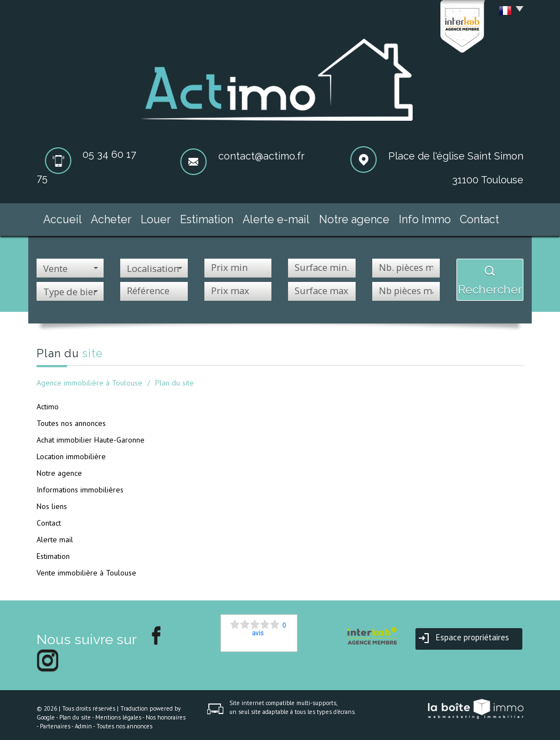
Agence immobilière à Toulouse (89, 378)
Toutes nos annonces (71, 418)
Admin (83, 721)
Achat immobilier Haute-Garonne (91, 435)
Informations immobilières (80, 485)
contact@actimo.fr (261, 156)
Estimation (216, 217)
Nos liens (52, 501)
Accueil (54, 217)
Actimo (48, 402)
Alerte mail (55, 535)
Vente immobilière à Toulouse (86, 568)
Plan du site (75, 713)
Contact (487, 217)
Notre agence (358, 217)
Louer (160, 217)
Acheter (109, 217)
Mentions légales (118, 713)
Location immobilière (71, 451)
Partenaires (55, 721)
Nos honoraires (166, 713)
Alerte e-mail (284, 217)
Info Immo (428, 217)
